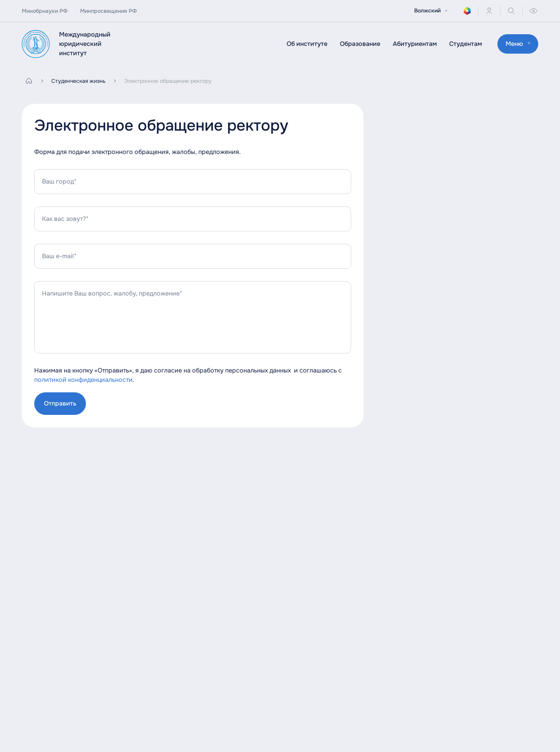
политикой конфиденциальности (83, 380)
